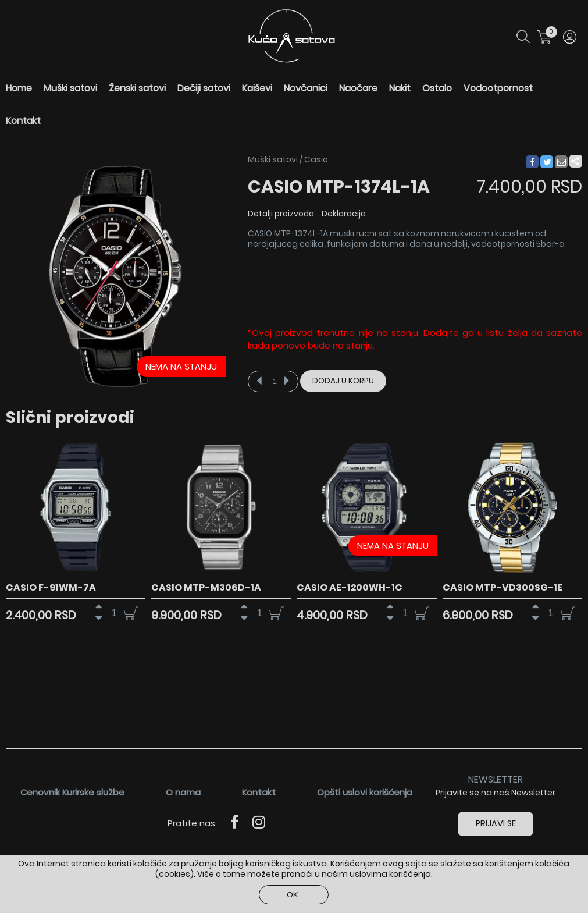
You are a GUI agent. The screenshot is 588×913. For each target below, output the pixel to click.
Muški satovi (70, 88)
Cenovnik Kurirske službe (72, 792)
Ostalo (437, 88)
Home (19, 88)
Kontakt (23, 121)
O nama (183, 792)
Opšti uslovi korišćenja (365, 792)
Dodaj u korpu (343, 381)
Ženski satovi (137, 88)
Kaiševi (257, 88)
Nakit (400, 88)
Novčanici (306, 88)
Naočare (358, 88)
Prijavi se (496, 823)
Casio (316, 159)
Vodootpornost (498, 88)
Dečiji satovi (204, 88)
